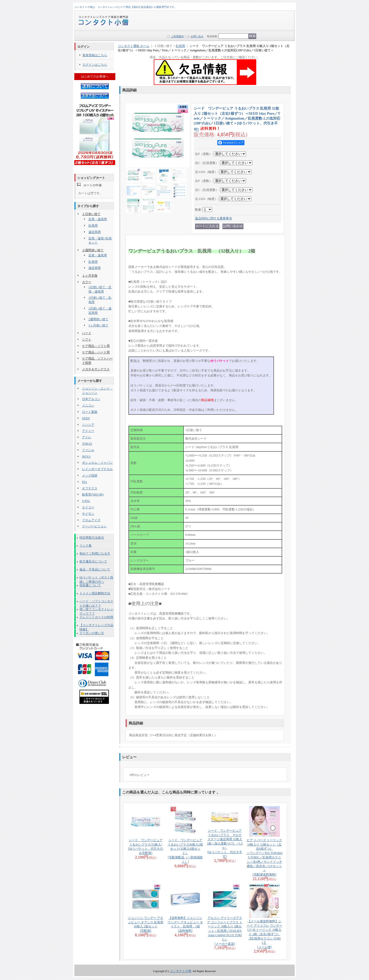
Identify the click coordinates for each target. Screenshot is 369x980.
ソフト (87, 339)
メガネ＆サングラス (96, 369)
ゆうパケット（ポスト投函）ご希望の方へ (96, 578)
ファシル (88, 450)
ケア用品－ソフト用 (96, 346)
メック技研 (90, 476)
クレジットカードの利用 (96, 617)
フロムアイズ (91, 520)
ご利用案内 (177, 36)
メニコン (88, 405)
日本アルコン (91, 399)
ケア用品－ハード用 (96, 352)
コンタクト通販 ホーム (134, 46)
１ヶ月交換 (90, 276)
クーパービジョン (94, 526)
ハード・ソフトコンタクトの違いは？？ (96, 602)
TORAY (87, 444)
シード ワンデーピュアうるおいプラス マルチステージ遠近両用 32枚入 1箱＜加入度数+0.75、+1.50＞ (225, 844)
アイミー (88, 431)
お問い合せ (197, 36)
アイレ (87, 437)
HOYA (86, 457)
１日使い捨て (91, 214)
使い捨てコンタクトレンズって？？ (96, 610)
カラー (87, 282)
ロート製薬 (90, 412)
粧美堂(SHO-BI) (93, 494)
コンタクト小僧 (180, 971)
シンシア (88, 425)
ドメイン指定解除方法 (95, 593)
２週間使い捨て (93, 250)
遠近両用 (95, 232)
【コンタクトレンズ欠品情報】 (96, 626)
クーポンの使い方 (92, 633)
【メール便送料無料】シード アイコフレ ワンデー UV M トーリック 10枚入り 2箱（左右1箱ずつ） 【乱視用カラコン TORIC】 (264, 934)
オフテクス (90, 488)
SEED (86, 418)
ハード (87, 333)
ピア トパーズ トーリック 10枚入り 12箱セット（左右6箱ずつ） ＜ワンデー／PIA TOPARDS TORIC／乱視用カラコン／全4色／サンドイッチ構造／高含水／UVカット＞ (264, 857)
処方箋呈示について (93, 561)
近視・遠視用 (98, 219)
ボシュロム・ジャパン (97, 463)
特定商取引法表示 (92, 538)
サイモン (88, 514)
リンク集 (86, 546)
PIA (84, 482)
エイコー (88, 507)
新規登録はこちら (95, 55)
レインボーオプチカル (97, 469)
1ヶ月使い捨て (98, 325)
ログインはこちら (95, 65)
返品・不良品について (95, 569)
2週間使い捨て (98, 319)
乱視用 (93, 226)
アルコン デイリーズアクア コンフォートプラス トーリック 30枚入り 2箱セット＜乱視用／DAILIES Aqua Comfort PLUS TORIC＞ (225, 931)
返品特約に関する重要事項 (213, 218)
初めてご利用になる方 (95, 554)
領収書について (90, 585)
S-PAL (86, 501)
